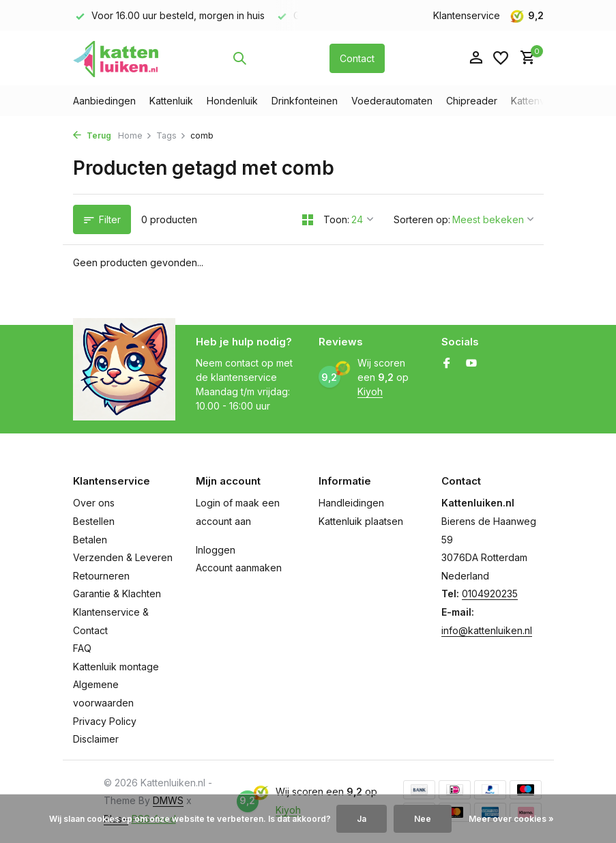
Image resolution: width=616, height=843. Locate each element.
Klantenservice (467, 15)
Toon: (336, 219)
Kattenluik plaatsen (361, 521)
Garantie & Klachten (117, 594)
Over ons (94, 503)
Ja (362, 819)
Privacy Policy (105, 721)
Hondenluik (232, 101)
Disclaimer (96, 739)
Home (135, 135)
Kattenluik (171, 101)
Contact (357, 58)
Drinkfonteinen (305, 101)
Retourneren (101, 576)
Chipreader (472, 101)
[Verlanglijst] (501, 58)
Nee (423, 819)
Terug (92, 135)
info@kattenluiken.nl (487, 630)
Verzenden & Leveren (123, 557)
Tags (171, 135)
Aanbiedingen (104, 101)
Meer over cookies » (511, 819)
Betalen (90, 540)
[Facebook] (447, 364)
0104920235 (490, 594)
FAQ (82, 648)
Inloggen (216, 550)
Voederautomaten (392, 101)
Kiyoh (370, 391)
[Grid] (308, 220)
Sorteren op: (422, 219)
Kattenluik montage (116, 667)
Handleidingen (351, 503)
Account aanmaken (239, 568)
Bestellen (94, 521)
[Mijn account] (476, 58)
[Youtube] (471, 364)
